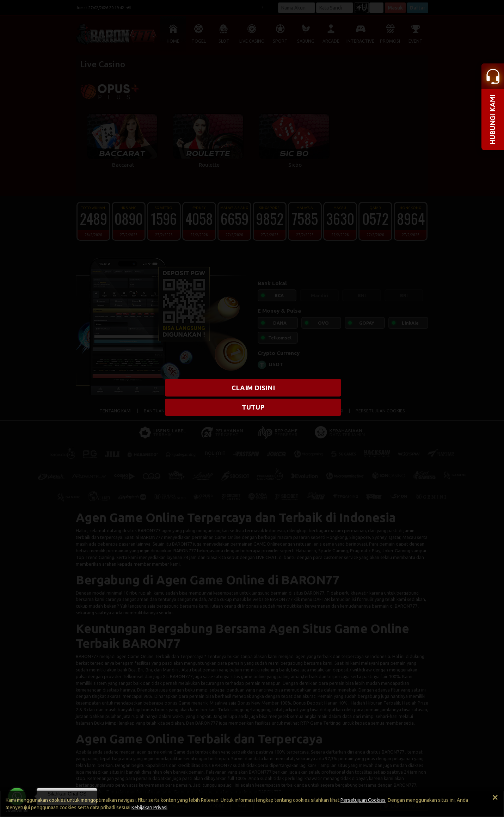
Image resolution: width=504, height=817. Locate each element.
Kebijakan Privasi (149, 807)
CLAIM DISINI (253, 388)
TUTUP (253, 407)
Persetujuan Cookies (363, 800)
